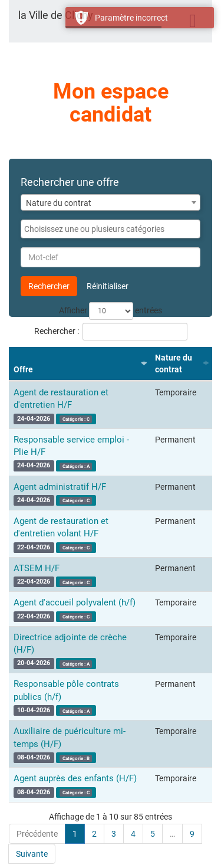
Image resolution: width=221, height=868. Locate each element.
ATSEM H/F (37, 568)
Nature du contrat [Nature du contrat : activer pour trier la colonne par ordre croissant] (174, 363)
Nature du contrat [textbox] (59, 203)
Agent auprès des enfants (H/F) (75, 778)
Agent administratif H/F (60, 487)
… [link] (172, 834)
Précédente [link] (37, 834)
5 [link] (153, 834)
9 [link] (192, 834)
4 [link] (133, 834)
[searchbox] (111, 229)
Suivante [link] (32, 854)
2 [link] (94, 834)
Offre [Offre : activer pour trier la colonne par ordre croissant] (23, 369)
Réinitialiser (108, 286)
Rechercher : (111, 332)
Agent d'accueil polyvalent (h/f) (75, 602)
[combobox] (111, 202)
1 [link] (75, 834)
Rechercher (49, 286)
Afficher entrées (111, 311)
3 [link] (114, 834)
